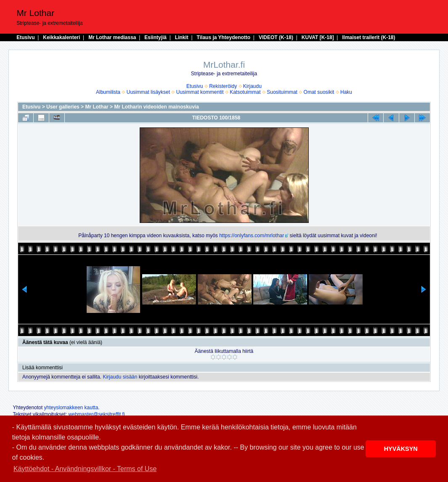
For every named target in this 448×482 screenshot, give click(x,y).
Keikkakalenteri (61, 37)
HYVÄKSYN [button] (401, 449)
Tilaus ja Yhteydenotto (224, 37)
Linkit (182, 37)
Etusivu (25, 37)
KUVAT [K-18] (318, 37)
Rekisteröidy (223, 86)
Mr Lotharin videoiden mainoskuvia (156, 107)
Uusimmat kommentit (200, 92)
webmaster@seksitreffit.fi (97, 414)
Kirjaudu (252, 86)
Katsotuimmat (245, 92)
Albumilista (108, 92)
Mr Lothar (97, 107)
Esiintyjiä (155, 37)
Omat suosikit (319, 92)
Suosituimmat (282, 92)
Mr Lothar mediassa (112, 37)
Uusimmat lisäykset (148, 92)
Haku (346, 92)
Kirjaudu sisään (120, 377)
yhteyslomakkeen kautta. (72, 408)
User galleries (63, 107)
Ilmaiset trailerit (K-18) (368, 37)
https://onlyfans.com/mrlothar (252, 236)
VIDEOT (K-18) (276, 37)
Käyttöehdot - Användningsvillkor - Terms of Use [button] (85, 469)
